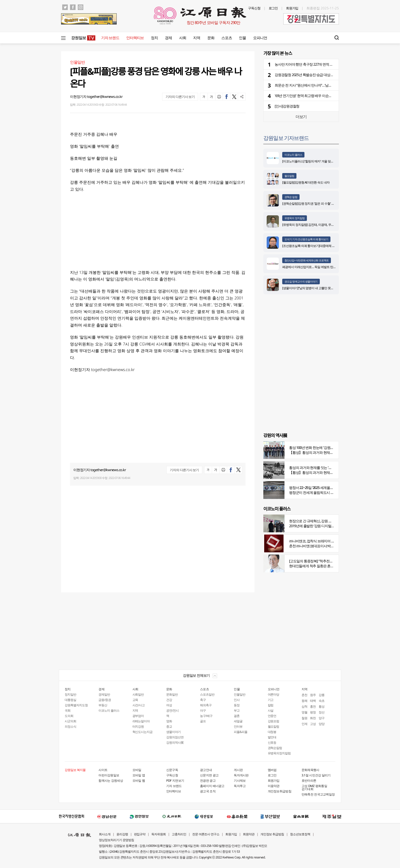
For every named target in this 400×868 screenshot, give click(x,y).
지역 (197, 38)
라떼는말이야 (141, 721)
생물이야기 (173, 732)
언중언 (272, 716)
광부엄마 (138, 716)
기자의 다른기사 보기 (180, 97)
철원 (304, 718)
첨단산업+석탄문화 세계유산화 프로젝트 (307, 260)
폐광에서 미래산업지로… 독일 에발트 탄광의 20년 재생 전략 (320, 267)
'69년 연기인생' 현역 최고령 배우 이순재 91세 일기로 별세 (316, 96)
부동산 (103, 705)
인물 (242, 38)
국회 (68, 710)
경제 (168, 38)
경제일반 (104, 694)
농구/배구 (206, 716)
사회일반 (138, 694)
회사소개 (105, 834)
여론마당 (274, 694)
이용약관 (274, 786)
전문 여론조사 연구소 (206, 834)
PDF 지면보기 (175, 780)
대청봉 (272, 732)
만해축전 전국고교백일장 (318, 794)
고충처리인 (179, 834)
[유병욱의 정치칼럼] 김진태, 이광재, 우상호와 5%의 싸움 (318, 225)
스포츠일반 (207, 694)
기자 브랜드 (110, 38)
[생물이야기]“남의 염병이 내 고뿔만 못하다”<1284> (314, 288)
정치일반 (70, 694)
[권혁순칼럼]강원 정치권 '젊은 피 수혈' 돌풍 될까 (313, 203)
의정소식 (70, 726)
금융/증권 (105, 700)
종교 (169, 726)
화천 (313, 718)
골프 (203, 721)
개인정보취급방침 (280, 791)
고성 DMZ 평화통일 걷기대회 (314, 787)
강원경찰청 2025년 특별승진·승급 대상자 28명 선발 (311, 75)
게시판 (238, 770)
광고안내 (206, 770)
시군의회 (70, 721)
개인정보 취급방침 (272, 834)
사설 (271, 710)
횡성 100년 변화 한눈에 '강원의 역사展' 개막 (321, 448)
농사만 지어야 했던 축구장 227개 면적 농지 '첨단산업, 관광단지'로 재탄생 (327, 64)
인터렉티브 (135, 38)
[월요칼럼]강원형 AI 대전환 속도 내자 (306, 182)
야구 (203, 710)
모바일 (137, 770)
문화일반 (172, 694)
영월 (304, 712)
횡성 (322, 706)
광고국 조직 (208, 791)
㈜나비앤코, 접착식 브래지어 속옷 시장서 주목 (322, 541)
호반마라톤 (309, 780)
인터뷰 (238, 726)
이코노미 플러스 (293, 155)
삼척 (304, 706)
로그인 (273, 8)
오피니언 (260, 38)
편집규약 (140, 834)
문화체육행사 (310, 770)
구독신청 (254, 8)
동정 (237, 705)
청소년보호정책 (300, 834)
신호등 (272, 742)
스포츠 (227, 38)
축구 (203, 700)
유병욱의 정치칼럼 (295, 218)
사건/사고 (139, 705)
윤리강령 (122, 834)
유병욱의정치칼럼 (279, 753)
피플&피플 (241, 732)
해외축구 (206, 705)
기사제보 (240, 780)
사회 (183, 38)
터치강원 (138, 726)
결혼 (237, 716)
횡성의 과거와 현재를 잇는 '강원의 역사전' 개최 (323, 468)
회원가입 (292, 8)
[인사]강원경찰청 (287, 106)
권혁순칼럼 (275, 748)
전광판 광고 (208, 780)
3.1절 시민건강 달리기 (316, 775)
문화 (211, 38)
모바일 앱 (139, 775)
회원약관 (249, 834)
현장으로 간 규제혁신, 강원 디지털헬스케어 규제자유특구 (330, 521)
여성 (169, 705)
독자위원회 (159, 834)
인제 (304, 724)
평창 (313, 712)
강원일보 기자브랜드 (286, 138)
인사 (237, 700)
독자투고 (240, 786)
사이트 (103, 770)
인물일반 (240, 694)
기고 (271, 700)
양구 (322, 718)
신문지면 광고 (209, 775)
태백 (313, 701)
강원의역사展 (175, 742)
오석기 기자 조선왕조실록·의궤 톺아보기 (306, 239)
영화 (169, 721)
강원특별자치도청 (76, 705)
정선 (322, 712)
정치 (154, 38)
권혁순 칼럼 (291, 197)
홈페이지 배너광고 (212, 786)
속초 (322, 701)
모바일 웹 (139, 780)
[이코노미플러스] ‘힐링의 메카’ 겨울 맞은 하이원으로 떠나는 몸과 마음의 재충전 (333, 161)
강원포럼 (274, 721)
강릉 (322, 695)
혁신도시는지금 (143, 732)
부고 (237, 710)
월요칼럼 (289, 176)
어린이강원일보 (109, 775)
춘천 (304, 695)
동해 (304, 701)
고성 (313, 724)
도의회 (69, 716)
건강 (169, 700)
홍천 (313, 706)
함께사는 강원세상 (111, 780)
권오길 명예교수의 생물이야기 (301, 282)
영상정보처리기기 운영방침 (116, 840)
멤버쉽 (272, 770)
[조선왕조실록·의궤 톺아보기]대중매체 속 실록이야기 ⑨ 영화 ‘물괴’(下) (327, 246)
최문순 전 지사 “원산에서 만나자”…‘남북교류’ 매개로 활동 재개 (319, 85)
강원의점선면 (175, 737)
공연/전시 (172, 710)
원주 (313, 695)
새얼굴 (238, 721)
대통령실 (70, 700)
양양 (322, 724)
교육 (135, 700)
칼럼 (271, 705)
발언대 (272, 737)
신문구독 (172, 770)
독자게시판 (241, 775)
